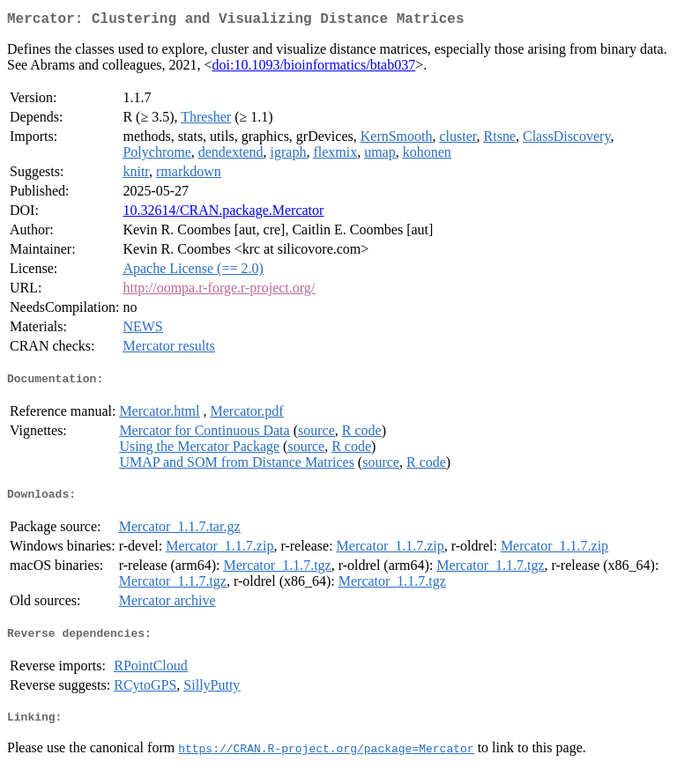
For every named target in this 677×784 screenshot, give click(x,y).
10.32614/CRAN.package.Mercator (223, 214)
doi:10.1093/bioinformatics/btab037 (314, 68)
